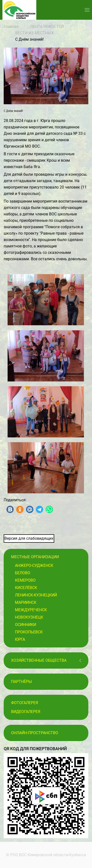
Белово (23, 573)
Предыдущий (14, 524)
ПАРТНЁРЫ (21, 682)
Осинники (26, 625)
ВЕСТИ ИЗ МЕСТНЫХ (34, 33)
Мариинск (26, 602)
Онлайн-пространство (35, 733)
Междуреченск (31, 610)
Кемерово (25, 580)
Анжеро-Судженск (34, 565)
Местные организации (35, 557)
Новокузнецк (29, 617)
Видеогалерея (26, 712)
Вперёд (82, 524)
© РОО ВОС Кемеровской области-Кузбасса (46, 855)
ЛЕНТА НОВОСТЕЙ (47, 26)
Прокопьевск (29, 632)
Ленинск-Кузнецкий (36, 595)
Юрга (20, 639)
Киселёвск (26, 588)
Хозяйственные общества (39, 660)
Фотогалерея (25, 703)
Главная (11, 26)
